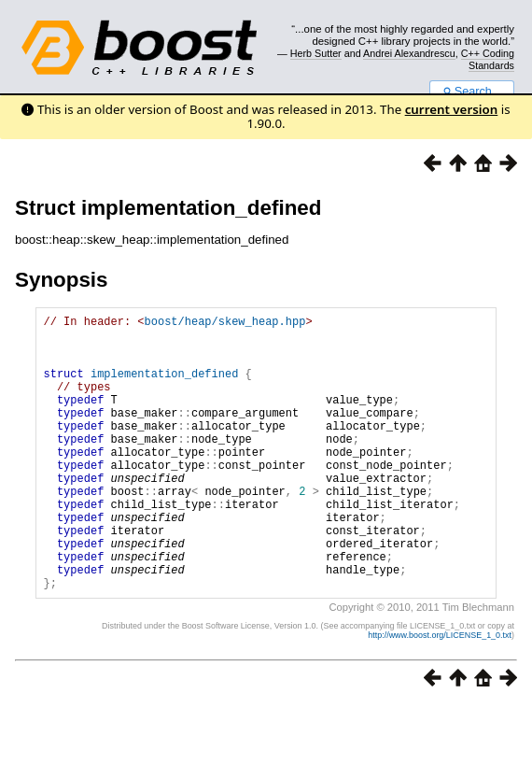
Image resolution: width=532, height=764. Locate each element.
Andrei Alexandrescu (409, 53)
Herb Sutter (316, 53)
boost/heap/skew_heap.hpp (225, 324)
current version (452, 109)
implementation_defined (164, 387)
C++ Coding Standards (488, 59)
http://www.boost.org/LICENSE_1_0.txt (440, 694)
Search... (472, 92)
